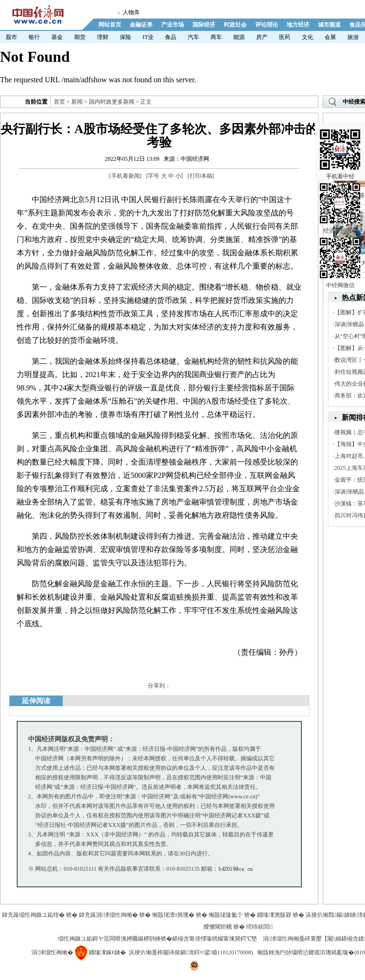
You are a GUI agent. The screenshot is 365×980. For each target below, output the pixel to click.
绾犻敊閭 (260, 927)
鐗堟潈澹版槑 (274, 915)
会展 (330, 37)
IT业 (148, 37)
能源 (239, 37)
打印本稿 (201, 176)
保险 (125, 37)
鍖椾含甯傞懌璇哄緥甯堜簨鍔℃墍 (215, 939)
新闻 (77, 102)
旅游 (353, 37)
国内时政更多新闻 (112, 102)
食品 (171, 37)
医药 (285, 37)
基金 (57, 37)
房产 (262, 37)
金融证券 (141, 25)
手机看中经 (340, 143)
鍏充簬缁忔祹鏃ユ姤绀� (33, 915)
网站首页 (110, 25)
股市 (11, 37)
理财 (103, 37)
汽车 (193, 37)
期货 (80, 37)
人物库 (131, 12)
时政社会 (235, 25)
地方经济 (298, 25)
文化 (307, 37)
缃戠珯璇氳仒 (226, 915)
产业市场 (173, 25)
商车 (216, 37)
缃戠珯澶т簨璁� (173, 915)
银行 (34, 37)
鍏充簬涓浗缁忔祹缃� (108, 915)
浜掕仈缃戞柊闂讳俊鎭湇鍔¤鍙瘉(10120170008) (191, 952)
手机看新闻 (125, 176)
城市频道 (329, 25)
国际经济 (204, 25)
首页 (59, 102)
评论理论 (267, 25)
